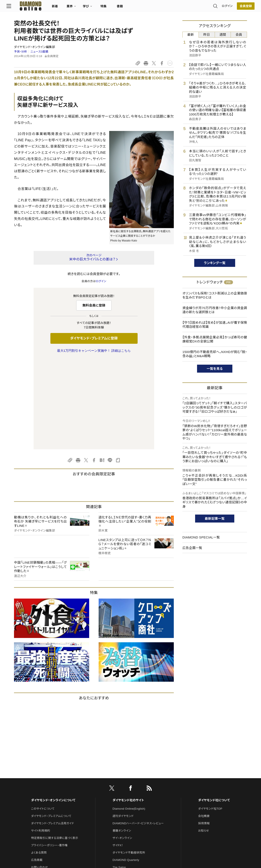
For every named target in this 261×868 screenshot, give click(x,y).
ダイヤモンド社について (214, 710)
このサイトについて (43, 718)
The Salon (119, 777)
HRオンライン (121, 784)
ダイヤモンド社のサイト (128, 710)
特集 (111, 8)
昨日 (207, 35)
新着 (63, 8)
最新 (191, 35)
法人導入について (42, 784)
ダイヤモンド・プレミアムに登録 (94, 338)
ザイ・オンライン (122, 747)
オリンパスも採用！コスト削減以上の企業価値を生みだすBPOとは (215, 295)
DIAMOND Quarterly (126, 769)
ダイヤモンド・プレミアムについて (51, 726)
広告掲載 (37, 769)
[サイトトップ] (34, 7)
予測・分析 (20, 52)
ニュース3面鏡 (39, 52)
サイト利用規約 (40, 740)
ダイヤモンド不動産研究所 (129, 762)
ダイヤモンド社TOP (210, 718)
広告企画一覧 (192, 548)
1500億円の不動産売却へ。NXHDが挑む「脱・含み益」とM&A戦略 (215, 354)
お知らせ (204, 740)
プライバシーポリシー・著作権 (49, 755)
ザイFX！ (118, 755)
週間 (223, 35)
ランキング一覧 (215, 263)
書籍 (127, 8)
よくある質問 (39, 762)
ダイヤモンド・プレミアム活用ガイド (52, 733)
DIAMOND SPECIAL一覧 (201, 537)
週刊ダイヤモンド (123, 726)
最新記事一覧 (215, 519)
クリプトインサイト (124, 791)
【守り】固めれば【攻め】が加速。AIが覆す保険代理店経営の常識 (215, 325)
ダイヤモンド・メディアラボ (129, 806)
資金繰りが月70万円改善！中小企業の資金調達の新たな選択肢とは (215, 310)
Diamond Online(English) (129, 718)
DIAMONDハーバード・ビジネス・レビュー (138, 733)
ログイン (220, 7)
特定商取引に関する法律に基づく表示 (54, 747)
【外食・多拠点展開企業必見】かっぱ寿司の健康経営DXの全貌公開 (215, 339)
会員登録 (238, 8)
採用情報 (204, 733)
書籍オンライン (122, 740)
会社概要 (204, 726)
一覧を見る (215, 369)
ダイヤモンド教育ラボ (126, 799)
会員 (239, 35)
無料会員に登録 (94, 305)
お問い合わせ (39, 777)
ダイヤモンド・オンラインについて (53, 710)
